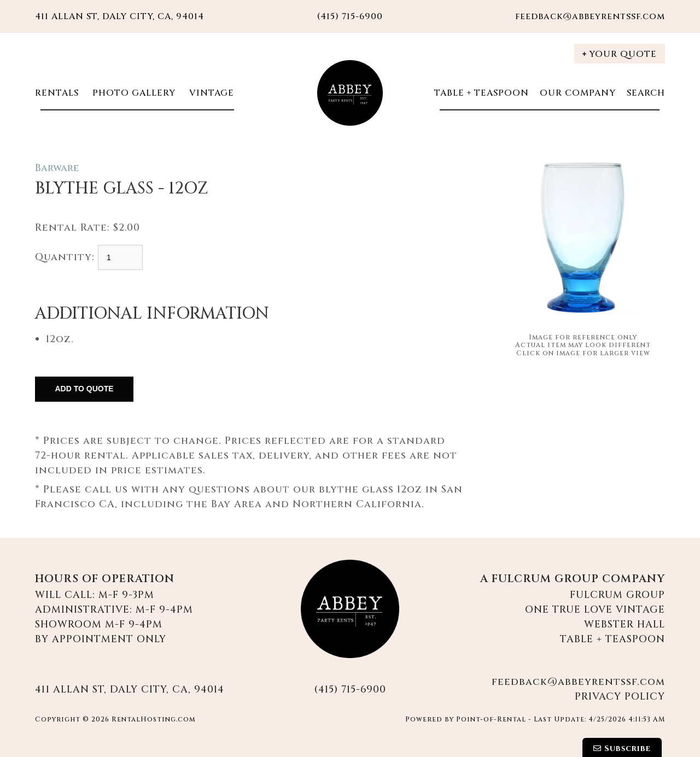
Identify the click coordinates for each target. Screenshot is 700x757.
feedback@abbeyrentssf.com (590, 16)
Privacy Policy (620, 697)
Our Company (578, 93)
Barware (57, 168)
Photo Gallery (133, 93)
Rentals (57, 93)
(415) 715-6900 (350, 689)
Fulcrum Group (617, 595)
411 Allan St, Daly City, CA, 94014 (119, 16)
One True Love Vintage (595, 610)
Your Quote (620, 54)
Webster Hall (625, 624)
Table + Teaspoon (482, 93)
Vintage (210, 93)
